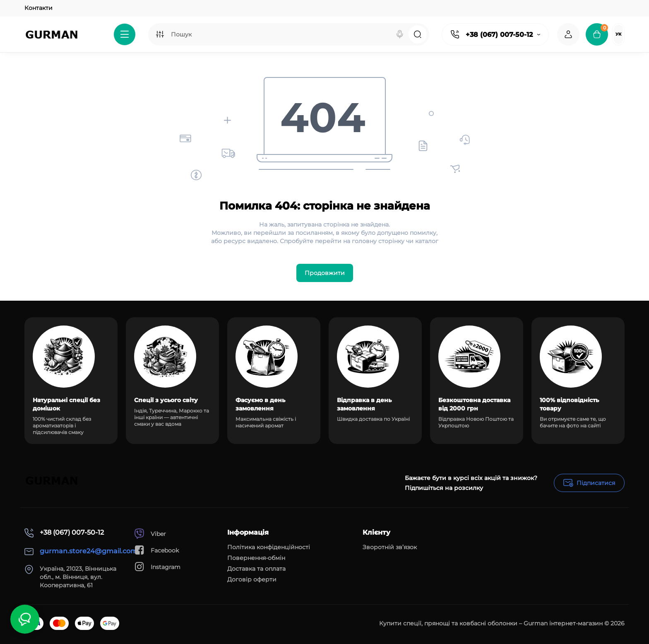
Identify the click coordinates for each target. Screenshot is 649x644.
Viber (150, 534)
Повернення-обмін (256, 558)
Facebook (156, 550)
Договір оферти (252, 579)
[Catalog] (125, 34)
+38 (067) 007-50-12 (499, 35)
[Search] (400, 34)
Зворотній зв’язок (390, 547)
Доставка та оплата (256, 569)
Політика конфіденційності (269, 547)
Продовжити (325, 273)
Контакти (38, 8)
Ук (618, 34)
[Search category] (160, 34)
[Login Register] (568, 34)
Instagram (157, 567)
